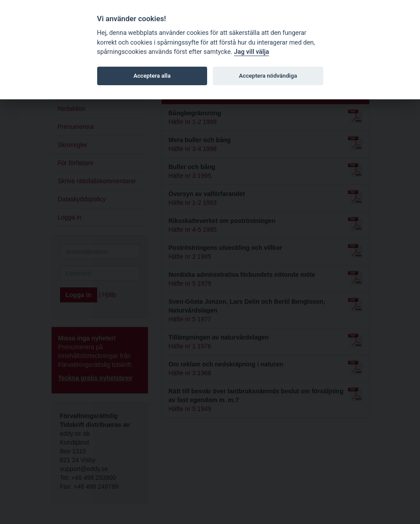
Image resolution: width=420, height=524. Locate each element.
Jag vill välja (252, 52)
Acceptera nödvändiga (268, 76)
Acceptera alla (152, 76)
